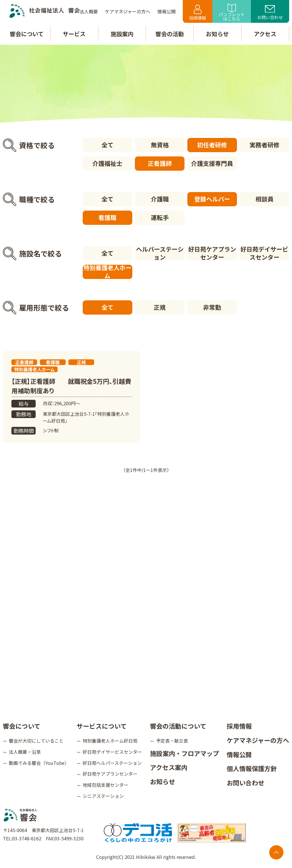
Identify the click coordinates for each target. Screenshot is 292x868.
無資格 (160, 145)
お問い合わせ (270, 13)
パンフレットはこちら (232, 13)
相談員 (264, 199)
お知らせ (163, 781)
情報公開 (239, 754)
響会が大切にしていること (36, 741)
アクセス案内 (169, 767)
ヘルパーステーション (160, 253)
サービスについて (102, 726)
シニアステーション (103, 796)
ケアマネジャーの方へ (258, 740)
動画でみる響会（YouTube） (39, 763)
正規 (160, 307)
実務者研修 (264, 145)
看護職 (107, 217)
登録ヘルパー (212, 199)
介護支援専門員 (212, 163)
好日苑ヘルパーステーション (112, 763)
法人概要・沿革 (25, 752)
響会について (22, 726)
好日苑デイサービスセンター (264, 253)
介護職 (160, 199)
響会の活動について (178, 726)
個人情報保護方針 (252, 768)
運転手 (160, 217)
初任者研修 (212, 145)
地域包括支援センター (106, 785)
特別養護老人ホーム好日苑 (110, 741)
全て (108, 145)
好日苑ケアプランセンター (212, 253)
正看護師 (160, 163)
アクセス (265, 34)
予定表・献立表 (172, 741)
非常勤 (212, 307)
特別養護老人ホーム (108, 272)
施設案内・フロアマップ (184, 753)
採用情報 (198, 13)
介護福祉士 (107, 163)
